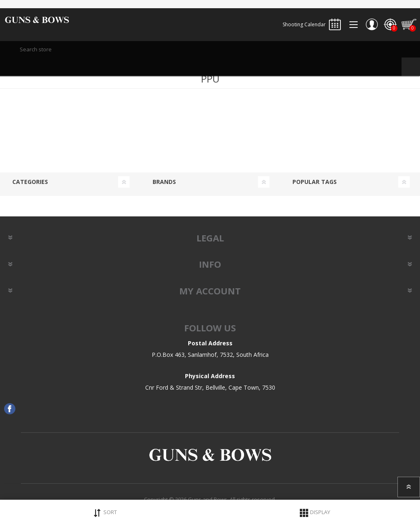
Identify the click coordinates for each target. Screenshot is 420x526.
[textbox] (210, 49)
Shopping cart (409, 25)
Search (411, 67)
